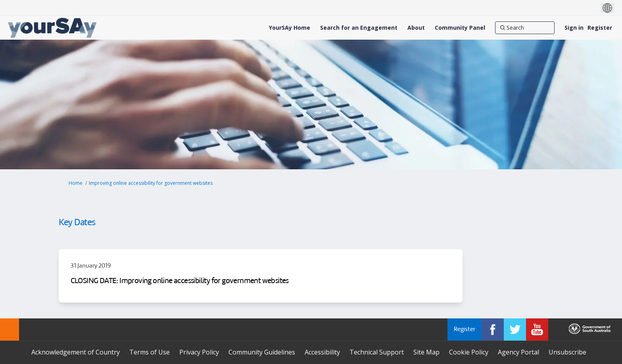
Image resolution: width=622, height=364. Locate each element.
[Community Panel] (460, 28)
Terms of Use (150, 352)
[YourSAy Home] (290, 28)
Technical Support (377, 352)
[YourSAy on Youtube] (537, 330)
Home (76, 183)
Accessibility (322, 352)
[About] (416, 28)
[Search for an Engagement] (359, 28)
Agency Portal (518, 352)
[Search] (525, 28)
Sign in (574, 28)
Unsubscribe (567, 352)
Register (600, 28)
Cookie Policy (469, 352)
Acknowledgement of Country (76, 352)
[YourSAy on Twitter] (515, 330)
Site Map (426, 352)
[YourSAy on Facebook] (493, 330)
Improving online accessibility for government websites (151, 183)
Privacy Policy (199, 352)
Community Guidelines (262, 352)
